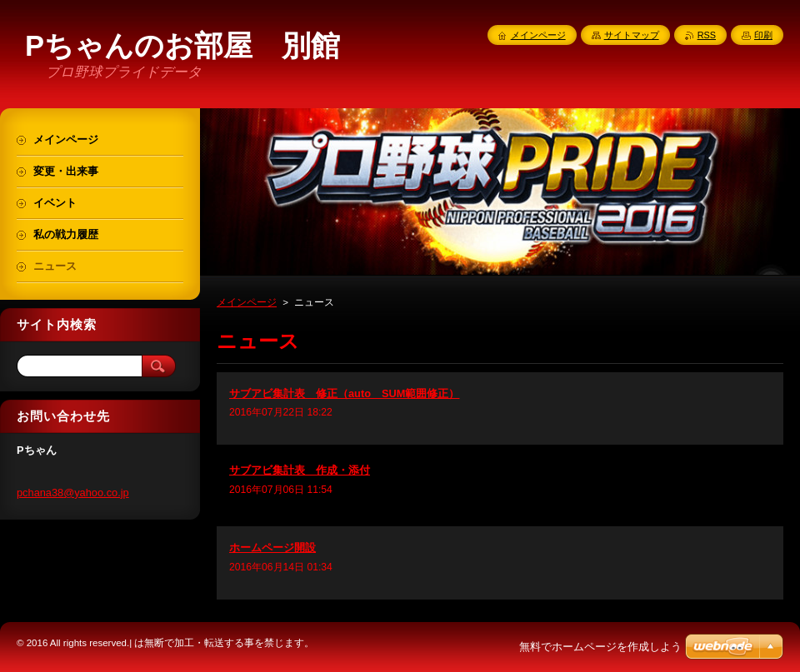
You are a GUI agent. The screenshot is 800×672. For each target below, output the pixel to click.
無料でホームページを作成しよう (600, 647)
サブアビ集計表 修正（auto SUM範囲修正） (344, 393)
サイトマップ (632, 35)
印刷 (763, 35)
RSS (707, 35)
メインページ (247, 302)
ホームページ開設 (272, 548)
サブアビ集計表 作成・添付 (300, 470)
